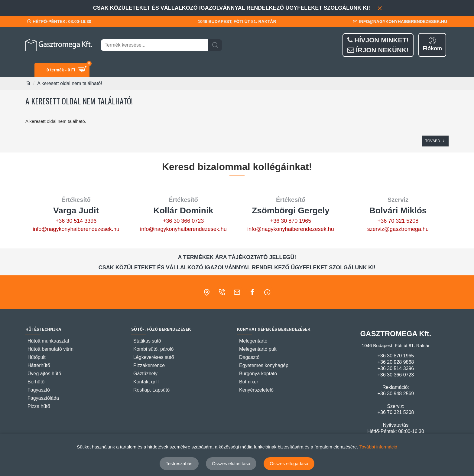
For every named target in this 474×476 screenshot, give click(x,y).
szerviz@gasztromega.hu (398, 229)
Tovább (433, 141)
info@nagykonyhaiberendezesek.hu (76, 229)
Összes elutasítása (231, 463)
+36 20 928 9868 (396, 362)
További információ (378, 447)
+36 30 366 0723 (183, 221)
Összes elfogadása (289, 463)
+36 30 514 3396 (76, 221)
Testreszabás (179, 463)
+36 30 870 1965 (291, 221)
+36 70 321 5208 (398, 221)
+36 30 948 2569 (396, 394)
